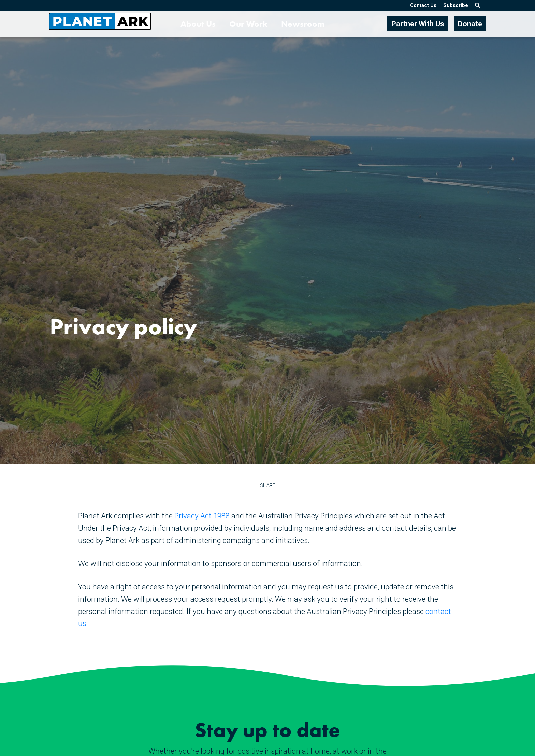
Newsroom (303, 24)
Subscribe (456, 5)
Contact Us (423, 5)
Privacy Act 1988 (202, 516)
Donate (470, 24)
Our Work (248, 24)
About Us (198, 24)
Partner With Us (418, 24)
